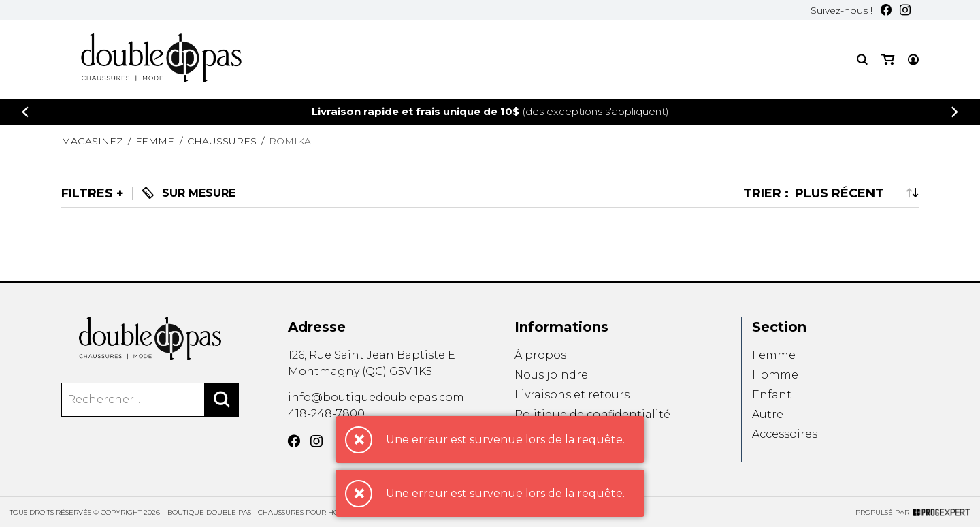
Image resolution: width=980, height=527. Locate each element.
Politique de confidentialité (592, 414)
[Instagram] (905, 10)
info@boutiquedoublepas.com (376, 397)
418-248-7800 (326, 414)
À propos (540, 355)
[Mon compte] (913, 60)
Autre (768, 414)
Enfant (772, 395)
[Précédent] (25, 112)
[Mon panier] (888, 60)
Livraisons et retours (572, 395)
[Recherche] (862, 60)
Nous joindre (551, 375)
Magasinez (92, 141)
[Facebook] (886, 10)
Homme (775, 375)
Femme (774, 355)
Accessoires (785, 435)
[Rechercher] (222, 400)
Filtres (87, 193)
